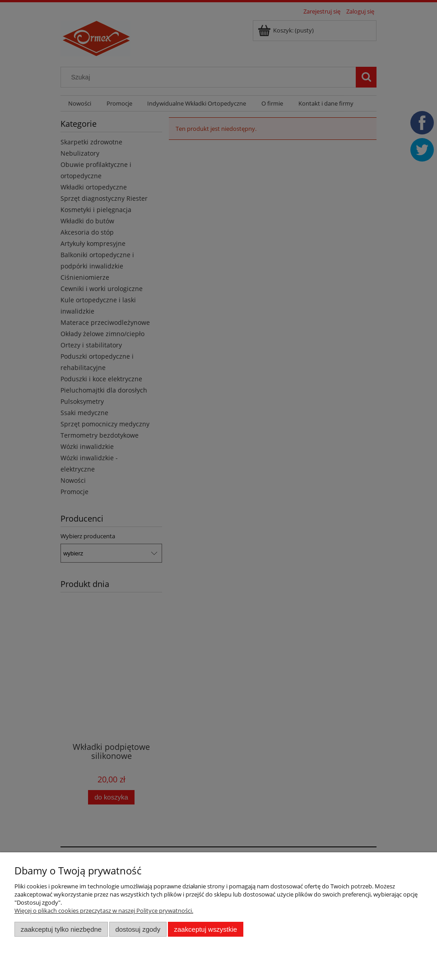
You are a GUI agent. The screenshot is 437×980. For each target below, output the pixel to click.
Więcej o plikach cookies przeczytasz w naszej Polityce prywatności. (104, 911)
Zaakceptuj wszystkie (206, 929)
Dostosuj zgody (138, 929)
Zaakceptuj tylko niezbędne (61, 929)
